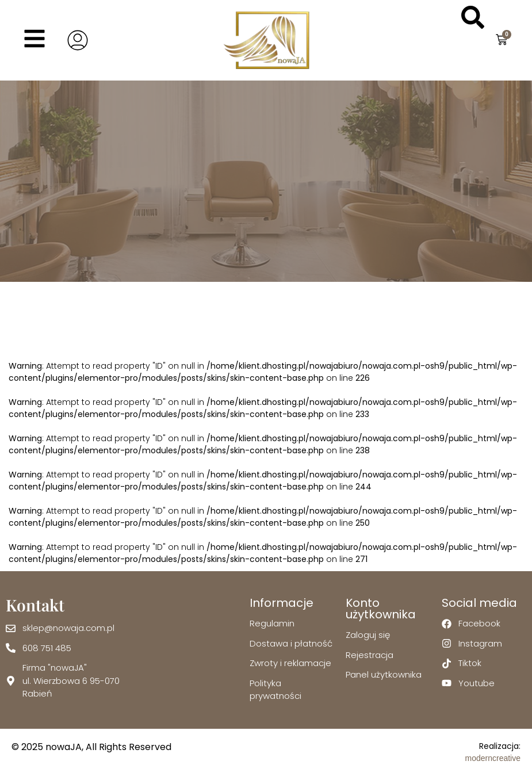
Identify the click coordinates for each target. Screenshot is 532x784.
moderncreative (493, 758)
